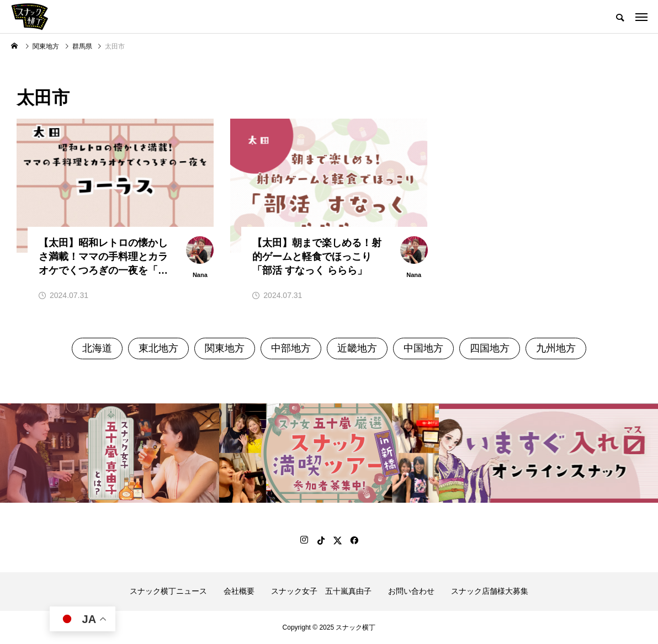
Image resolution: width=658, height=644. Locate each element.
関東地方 (225, 348)
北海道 (97, 348)
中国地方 (423, 348)
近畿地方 (357, 348)
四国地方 (490, 348)
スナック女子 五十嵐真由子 (321, 591)
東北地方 (158, 348)
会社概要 (239, 591)
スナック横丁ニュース (168, 591)
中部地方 (291, 348)
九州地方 (556, 348)
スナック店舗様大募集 (490, 591)
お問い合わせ (411, 591)
